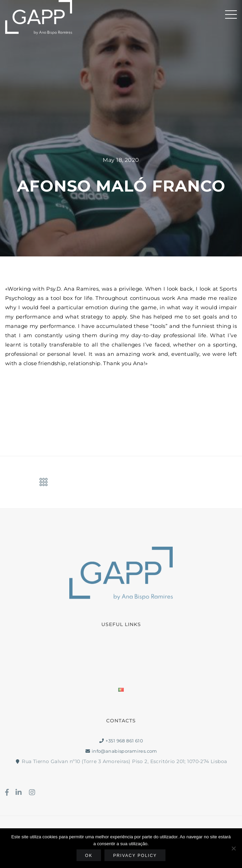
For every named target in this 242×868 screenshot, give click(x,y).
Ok (89, 856)
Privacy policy (135, 856)
